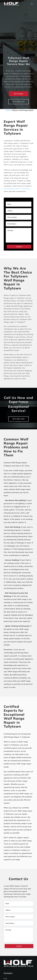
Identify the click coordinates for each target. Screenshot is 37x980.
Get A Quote (19, 94)
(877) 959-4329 (18, 102)
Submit (19, 247)
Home (8, 110)
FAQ (5, 979)
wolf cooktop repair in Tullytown (17, 189)
